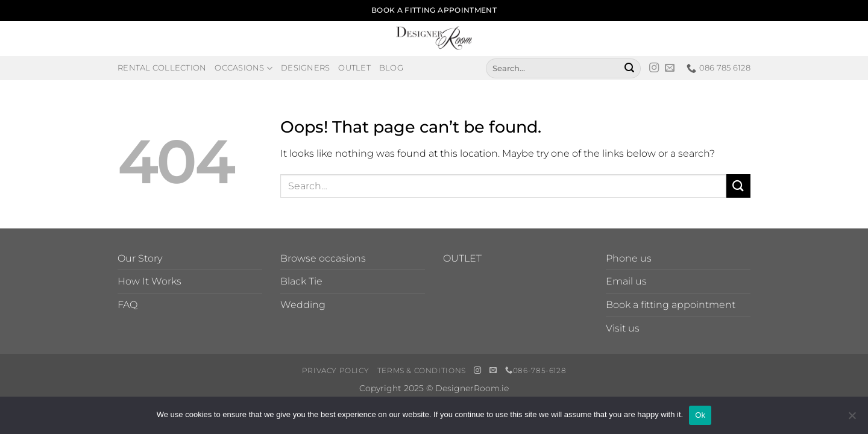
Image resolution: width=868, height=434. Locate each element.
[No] (852, 419)
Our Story (140, 258)
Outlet (354, 68)
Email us (626, 281)
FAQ (127, 305)
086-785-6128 (536, 370)
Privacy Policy (336, 370)
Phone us (629, 258)
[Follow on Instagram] (654, 68)
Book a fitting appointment (671, 305)
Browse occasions (323, 258)
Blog (391, 68)
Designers (305, 68)
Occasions (244, 68)
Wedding (303, 305)
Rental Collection (162, 68)
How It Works (149, 281)
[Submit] (629, 68)
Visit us (623, 328)
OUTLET (462, 258)
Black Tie (301, 281)
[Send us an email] (670, 68)
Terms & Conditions (422, 370)
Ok (700, 415)
